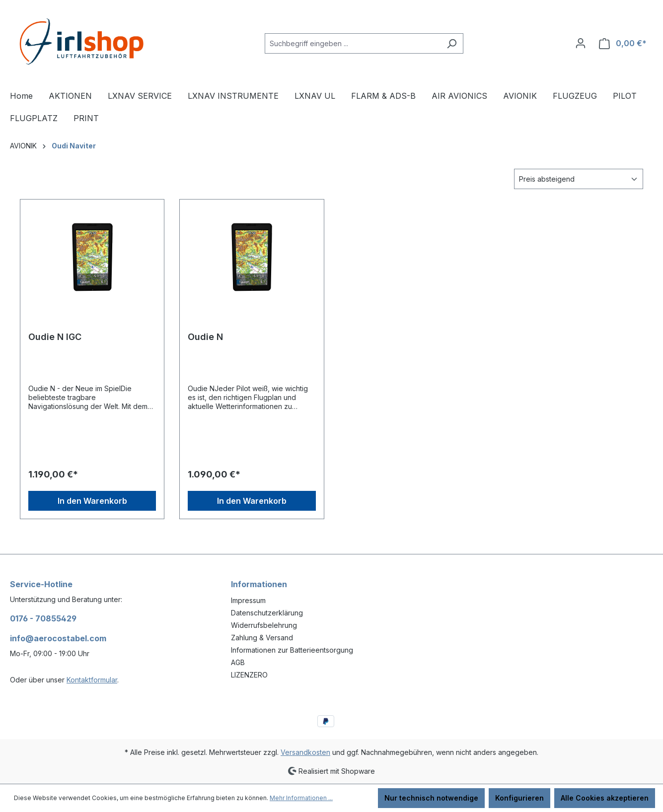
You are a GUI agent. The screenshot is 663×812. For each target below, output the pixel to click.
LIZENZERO (249, 675)
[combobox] (353, 43)
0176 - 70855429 (43, 618)
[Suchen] (452, 43)
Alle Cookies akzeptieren (605, 798)
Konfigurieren (519, 798)
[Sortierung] (579, 179)
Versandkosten (305, 752)
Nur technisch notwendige (431, 798)
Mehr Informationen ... (301, 798)
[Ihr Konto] (581, 43)
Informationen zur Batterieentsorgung (292, 650)
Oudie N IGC (55, 337)
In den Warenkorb (92, 501)
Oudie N (205, 337)
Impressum (248, 600)
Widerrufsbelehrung (264, 625)
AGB (238, 662)
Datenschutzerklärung (267, 613)
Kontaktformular (92, 680)
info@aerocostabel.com (58, 638)
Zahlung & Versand (262, 638)
